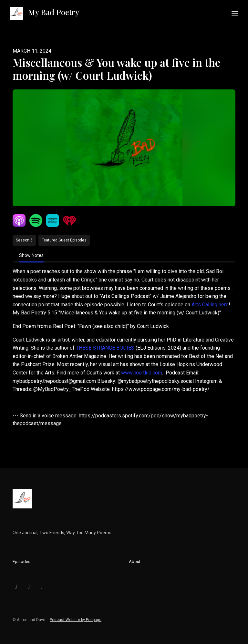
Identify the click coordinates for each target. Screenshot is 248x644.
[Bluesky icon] (16, 587)
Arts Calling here (209, 305)
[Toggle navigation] (235, 13)
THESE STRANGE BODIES (105, 348)
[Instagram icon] (29, 587)
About (135, 562)
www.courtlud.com (142, 373)
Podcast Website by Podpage (76, 620)
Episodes (21, 562)
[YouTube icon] (42, 587)
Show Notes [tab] (31, 255)
